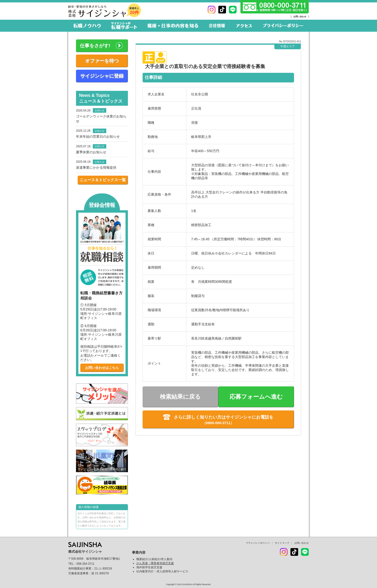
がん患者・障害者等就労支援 (155, 563)
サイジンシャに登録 (102, 76)
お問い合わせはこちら (102, 368)
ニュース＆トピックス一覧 (103, 180)
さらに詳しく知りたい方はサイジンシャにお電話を (224, 417)
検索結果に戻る (180, 397)
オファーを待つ (102, 61)
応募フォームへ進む (256, 397)
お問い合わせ (300, 17)
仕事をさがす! (95, 46)
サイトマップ (282, 543)
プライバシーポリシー (258, 543)
